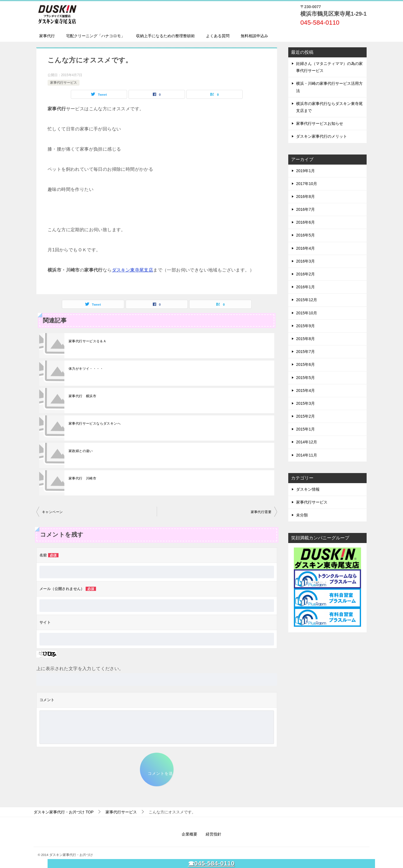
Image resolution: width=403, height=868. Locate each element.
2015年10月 (307, 313)
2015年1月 (305, 429)
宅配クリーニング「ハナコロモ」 (95, 36)
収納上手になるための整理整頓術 (165, 36)
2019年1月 (305, 171)
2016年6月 (305, 222)
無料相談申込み (254, 36)
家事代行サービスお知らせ (320, 123)
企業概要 (189, 834)
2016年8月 (305, 196)
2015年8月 (305, 339)
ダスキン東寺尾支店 (133, 270)
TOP (64, 812)
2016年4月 (305, 248)
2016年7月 (305, 209)
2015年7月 (305, 352)
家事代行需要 (261, 512)
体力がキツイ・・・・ (86, 369)
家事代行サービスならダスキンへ (95, 424)
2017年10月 (307, 184)
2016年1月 (305, 287)
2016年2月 (305, 274)
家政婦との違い (81, 451)
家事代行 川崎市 (82, 478)
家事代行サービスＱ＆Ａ (87, 341)
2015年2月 (305, 416)
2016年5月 (305, 235)
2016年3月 (305, 261)
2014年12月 (307, 442)
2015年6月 (305, 364)
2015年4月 (305, 390)
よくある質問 (218, 36)
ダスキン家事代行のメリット (322, 136)
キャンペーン (52, 512)
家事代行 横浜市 (82, 396)
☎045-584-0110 (211, 863)
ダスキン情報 (308, 489)
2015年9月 (305, 326)
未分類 (302, 515)
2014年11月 (307, 455)
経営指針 (214, 834)
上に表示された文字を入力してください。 (80, 669)
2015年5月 (305, 378)
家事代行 (47, 36)
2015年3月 (305, 403)
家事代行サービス (64, 83)
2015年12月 (307, 300)
